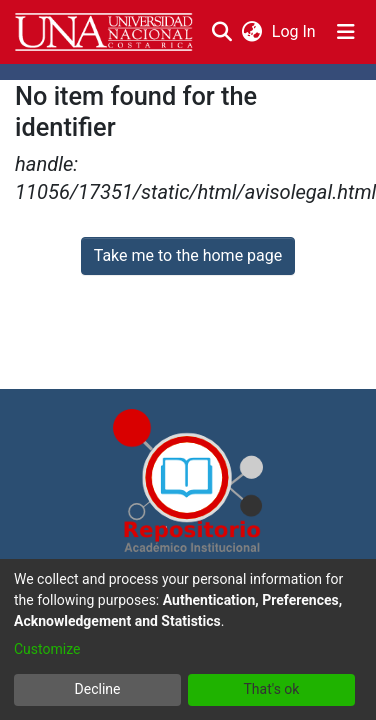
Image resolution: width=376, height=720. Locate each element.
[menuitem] (251, 32)
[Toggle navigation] (346, 32)
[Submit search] (221, 32)
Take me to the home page (188, 255)
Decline (98, 689)
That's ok (272, 689)
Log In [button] (295, 31)
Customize (47, 649)
